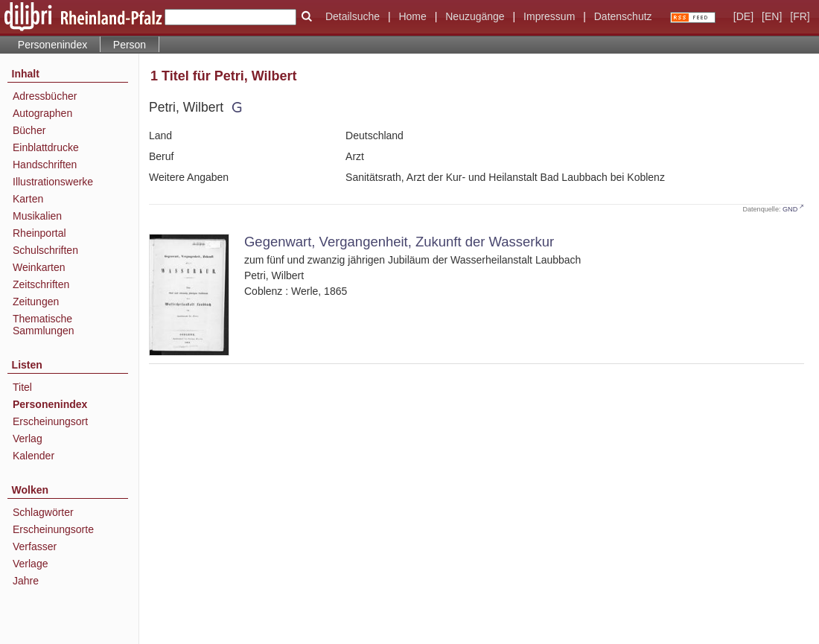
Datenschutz (623, 16)
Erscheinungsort (50, 421)
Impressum (549, 16)
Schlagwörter (43, 512)
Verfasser (35, 546)
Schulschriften (45, 250)
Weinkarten (39, 267)
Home (412, 16)
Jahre (26, 581)
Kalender (34, 456)
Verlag (28, 439)
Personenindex (52, 45)
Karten (28, 199)
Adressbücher (45, 96)
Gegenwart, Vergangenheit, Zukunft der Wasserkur (399, 242)
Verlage (30, 564)
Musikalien (37, 216)
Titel (22, 387)
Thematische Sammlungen (44, 325)
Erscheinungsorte (53, 529)
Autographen (42, 113)
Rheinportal (39, 233)
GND (790, 209)
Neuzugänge (475, 16)
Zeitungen (36, 302)
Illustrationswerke (53, 182)
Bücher (29, 130)
